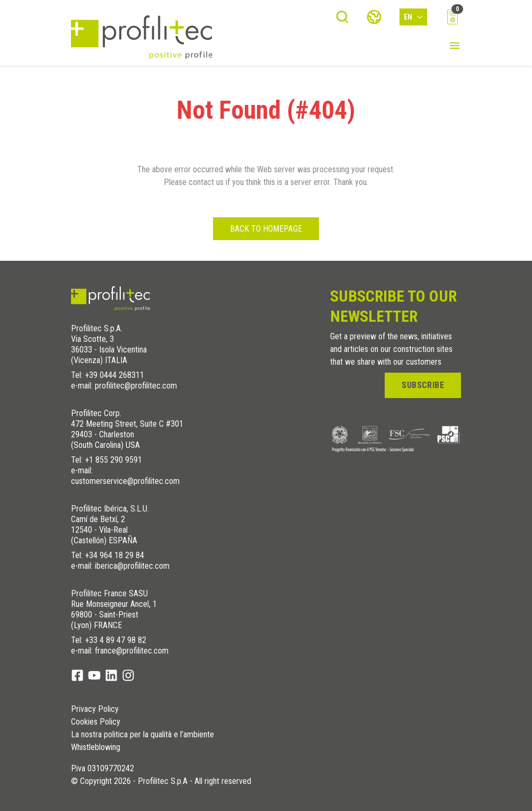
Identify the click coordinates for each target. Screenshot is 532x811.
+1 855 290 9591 (113, 460)
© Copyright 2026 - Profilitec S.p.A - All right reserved (161, 781)
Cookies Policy (96, 722)
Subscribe (423, 385)
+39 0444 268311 (114, 375)
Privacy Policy (95, 709)
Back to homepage (266, 229)
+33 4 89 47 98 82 (116, 640)
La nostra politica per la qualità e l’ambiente (143, 735)
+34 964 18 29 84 (114, 555)
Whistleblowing (96, 747)
